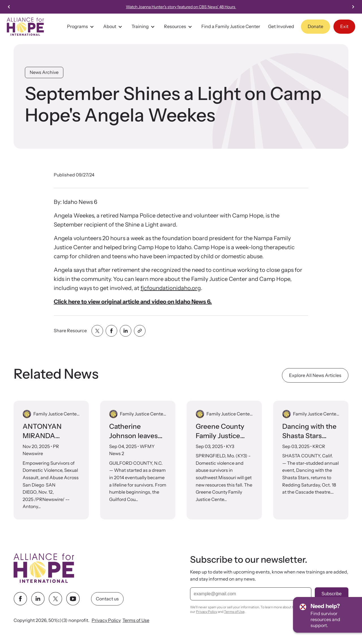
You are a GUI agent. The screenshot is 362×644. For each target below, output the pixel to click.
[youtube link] (73, 599)
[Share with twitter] (97, 331)
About (113, 27)
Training (144, 27)
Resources (179, 27)
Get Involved (281, 26)
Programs (81, 27)
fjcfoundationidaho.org (171, 288)
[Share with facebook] (111, 331)
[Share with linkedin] (126, 331)
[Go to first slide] (353, 7)
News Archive (44, 72)
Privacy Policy (106, 620)
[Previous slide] (9, 7)
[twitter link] (55, 599)
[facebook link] (20, 599)
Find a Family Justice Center (231, 26)
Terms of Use (136, 620)
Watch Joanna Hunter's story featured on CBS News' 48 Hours (181, 7)
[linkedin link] (38, 599)
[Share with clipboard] (140, 331)
